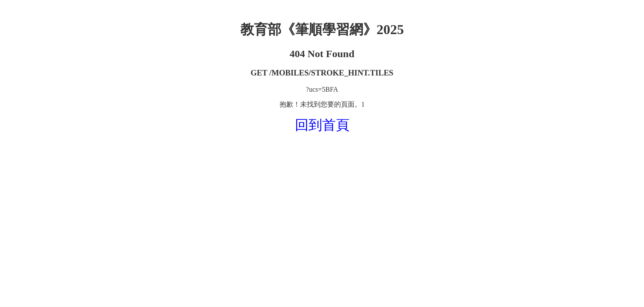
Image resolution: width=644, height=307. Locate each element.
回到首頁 (322, 125)
